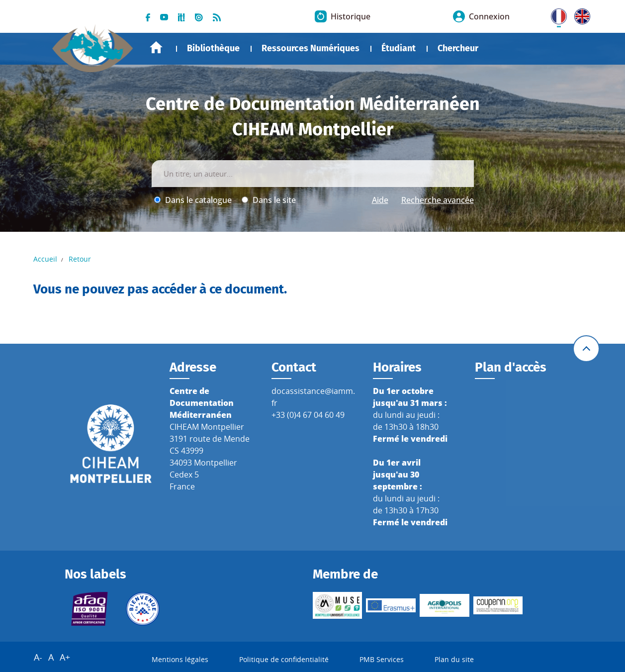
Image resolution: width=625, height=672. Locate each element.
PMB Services (382, 659)
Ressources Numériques (311, 48)
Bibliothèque (213, 48)
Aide (380, 200)
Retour (80, 259)
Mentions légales (180, 659)
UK (580, 14)
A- (38, 657)
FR (555, 14)
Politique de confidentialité (284, 659)
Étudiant (399, 48)
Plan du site (454, 659)
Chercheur (458, 48)
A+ (65, 657)
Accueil (156, 48)
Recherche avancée (438, 200)
